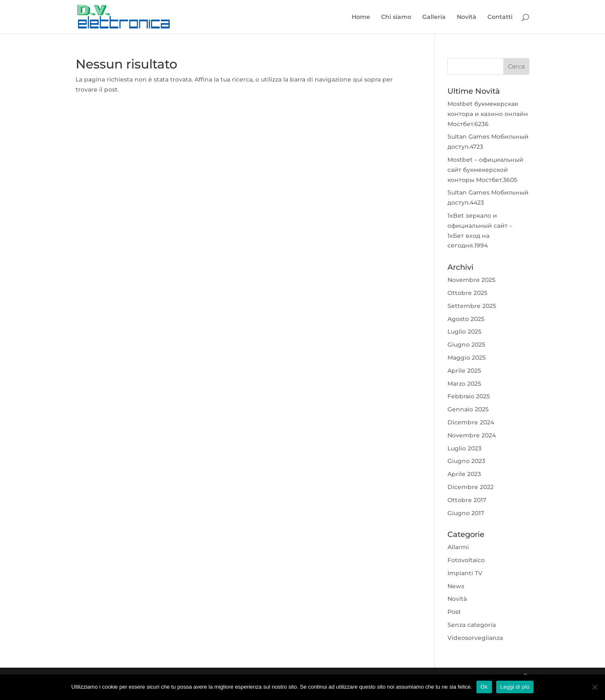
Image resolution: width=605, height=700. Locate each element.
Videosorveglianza (475, 638)
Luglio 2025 (464, 332)
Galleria (434, 17)
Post (454, 612)
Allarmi (458, 547)
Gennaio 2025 (468, 409)
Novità (467, 17)
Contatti (500, 17)
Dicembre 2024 (471, 422)
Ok (484, 687)
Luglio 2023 (464, 448)
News (456, 586)
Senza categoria (472, 625)
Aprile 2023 (464, 474)
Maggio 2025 (467, 358)
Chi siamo (396, 17)
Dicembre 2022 (471, 487)
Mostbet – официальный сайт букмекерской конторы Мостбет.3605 (485, 170)
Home (361, 17)
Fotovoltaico (466, 560)
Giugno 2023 (466, 461)
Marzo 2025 (464, 384)
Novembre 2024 (472, 435)
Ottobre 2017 (467, 500)
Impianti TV (465, 573)
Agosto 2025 (466, 319)
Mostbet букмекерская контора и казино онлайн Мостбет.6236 (488, 114)
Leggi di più (515, 687)
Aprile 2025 (464, 371)
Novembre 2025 (471, 280)
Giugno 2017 (466, 513)
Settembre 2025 (472, 306)
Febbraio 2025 (469, 396)
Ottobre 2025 (467, 293)
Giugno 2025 (466, 345)
